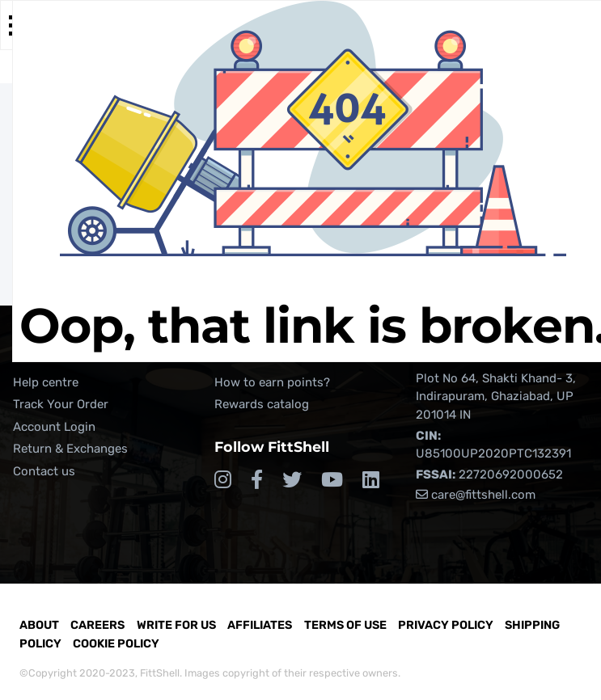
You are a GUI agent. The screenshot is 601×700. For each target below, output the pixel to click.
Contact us (44, 471)
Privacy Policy (446, 625)
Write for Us (176, 625)
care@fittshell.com (476, 495)
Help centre (46, 382)
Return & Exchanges (70, 449)
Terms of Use (345, 625)
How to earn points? (272, 382)
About (39, 625)
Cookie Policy (116, 644)
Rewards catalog (262, 404)
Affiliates (260, 625)
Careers (97, 625)
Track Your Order (61, 404)
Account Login (54, 427)
